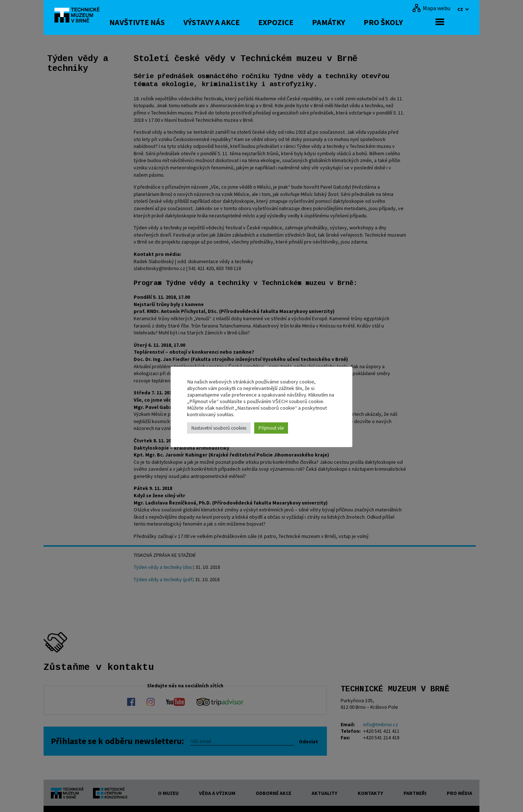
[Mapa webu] (431, 8)
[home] (81, 16)
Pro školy (408, 22)
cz (461, 9)
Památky (353, 22)
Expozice (300, 22)
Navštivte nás (161, 22)
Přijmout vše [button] (271, 428)
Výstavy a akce (236, 22)
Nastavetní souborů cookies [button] (219, 428)
